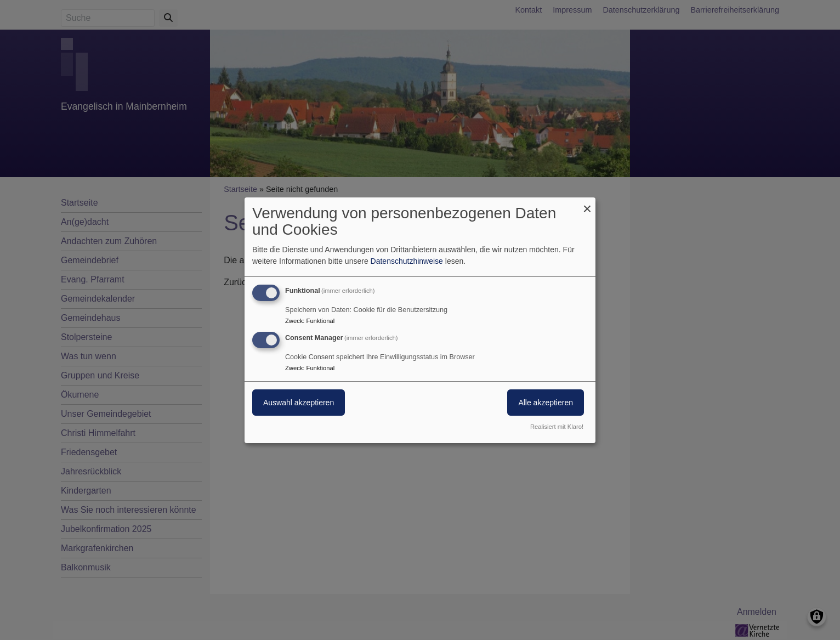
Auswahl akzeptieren (299, 403)
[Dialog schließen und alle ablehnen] (587, 204)
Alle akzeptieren (546, 403)
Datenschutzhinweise (407, 261)
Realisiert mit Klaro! (557, 427)
